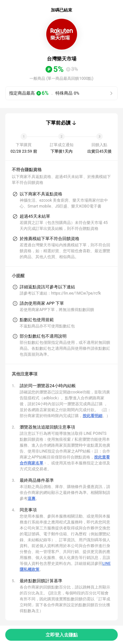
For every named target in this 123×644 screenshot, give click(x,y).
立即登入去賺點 (62, 635)
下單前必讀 (58, 123)
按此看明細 (92, 416)
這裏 (31, 499)
